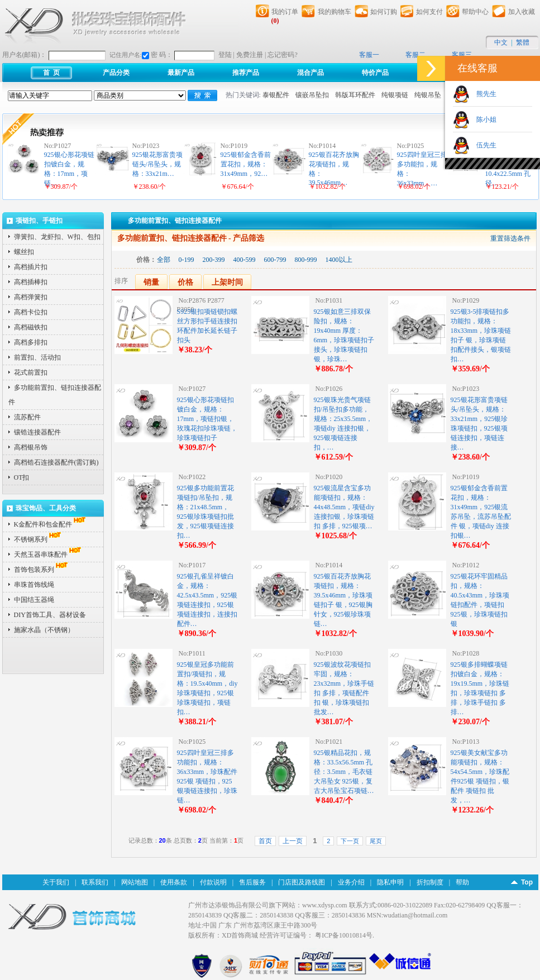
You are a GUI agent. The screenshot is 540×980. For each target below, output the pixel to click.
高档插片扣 (31, 267)
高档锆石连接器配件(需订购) (56, 462)
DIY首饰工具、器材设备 (50, 615)
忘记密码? (282, 55)
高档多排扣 (31, 342)
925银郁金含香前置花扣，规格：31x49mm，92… (246, 164)
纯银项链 (395, 95)
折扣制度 (430, 882)
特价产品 (375, 73)
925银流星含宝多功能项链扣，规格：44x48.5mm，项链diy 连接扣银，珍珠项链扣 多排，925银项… (344, 507)
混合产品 (310, 73)
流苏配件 (27, 417)
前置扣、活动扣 (37, 357)
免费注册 (250, 55)
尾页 (376, 841)
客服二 (415, 55)
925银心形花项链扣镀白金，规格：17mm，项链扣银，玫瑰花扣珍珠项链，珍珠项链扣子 (207, 419)
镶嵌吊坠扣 (312, 95)
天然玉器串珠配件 (49, 554)
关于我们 (56, 882)
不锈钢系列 (39, 539)
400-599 (245, 260)
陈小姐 (483, 119)
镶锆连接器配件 (37, 432)
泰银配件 (276, 95)
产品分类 (116, 73)
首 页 (51, 73)
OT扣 (22, 477)
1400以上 (339, 260)
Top (527, 882)
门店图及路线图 (302, 882)
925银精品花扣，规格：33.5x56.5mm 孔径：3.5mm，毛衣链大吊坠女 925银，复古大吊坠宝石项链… (344, 772)
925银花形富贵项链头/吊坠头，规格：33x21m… (157, 164)
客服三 (462, 55)
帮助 (462, 882)
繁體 (523, 42)
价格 (185, 282)
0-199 (187, 260)
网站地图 (135, 882)
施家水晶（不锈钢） (44, 630)
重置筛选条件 (510, 238)
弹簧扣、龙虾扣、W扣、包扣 (57, 237)
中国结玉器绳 (34, 600)
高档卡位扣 (31, 312)
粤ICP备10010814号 (344, 935)
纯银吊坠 (428, 95)
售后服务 (252, 882)
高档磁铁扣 (31, 327)
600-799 (275, 260)
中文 (501, 42)
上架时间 (227, 282)
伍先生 (483, 145)
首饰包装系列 (42, 570)
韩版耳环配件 (355, 95)
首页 (265, 841)
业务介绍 (351, 882)
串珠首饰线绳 (34, 585)
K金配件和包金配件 (51, 524)
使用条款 (174, 882)
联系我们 (95, 882)
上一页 (293, 841)
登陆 (225, 55)
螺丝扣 (24, 252)
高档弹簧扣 (31, 297)
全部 (164, 260)
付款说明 (213, 882)
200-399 (214, 260)
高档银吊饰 (31, 447)
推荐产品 (246, 73)
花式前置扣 (31, 372)
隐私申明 (390, 882)
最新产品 (181, 73)
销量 (151, 282)
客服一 (369, 55)
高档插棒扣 (31, 282)
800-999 (306, 260)
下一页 (350, 841)
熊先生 (483, 94)
